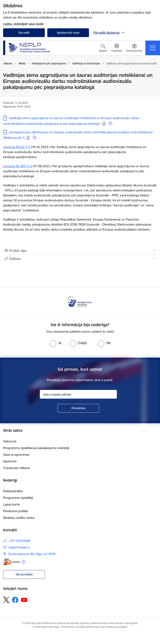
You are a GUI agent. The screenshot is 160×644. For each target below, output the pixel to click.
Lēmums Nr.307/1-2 (17, 166)
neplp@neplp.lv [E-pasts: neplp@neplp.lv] (19, 547)
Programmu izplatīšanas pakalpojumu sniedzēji (36, 448)
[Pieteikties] (78, 408)
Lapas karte (11, 504)
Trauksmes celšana (16, 468)
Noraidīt (24, 33)
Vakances (10, 441)
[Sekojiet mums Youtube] (24, 600)
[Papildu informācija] (110, 123)
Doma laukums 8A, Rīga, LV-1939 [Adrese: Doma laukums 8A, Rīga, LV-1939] (32, 554)
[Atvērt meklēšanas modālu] (103, 49)
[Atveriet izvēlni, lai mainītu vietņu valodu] (117, 48)
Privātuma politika (16, 511)
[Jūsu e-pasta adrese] (78, 394)
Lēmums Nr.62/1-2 (17, 147)
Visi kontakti (24, 574)
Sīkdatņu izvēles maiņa (19, 518)
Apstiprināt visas (68, 33)
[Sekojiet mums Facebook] (15, 600)
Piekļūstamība (13, 491)
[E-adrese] (11, 562)
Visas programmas (16, 455)
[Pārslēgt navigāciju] (153, 48)
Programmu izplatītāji (18, 498)
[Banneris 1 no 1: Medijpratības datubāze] (80, 301)
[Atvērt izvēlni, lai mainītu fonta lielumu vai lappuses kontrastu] (134, 49)
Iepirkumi (10, 461)
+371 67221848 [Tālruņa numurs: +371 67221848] (19, 541)
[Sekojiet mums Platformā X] (6, 600)
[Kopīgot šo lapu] (80, 259)
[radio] (55, 343)
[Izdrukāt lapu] (80, 251)
